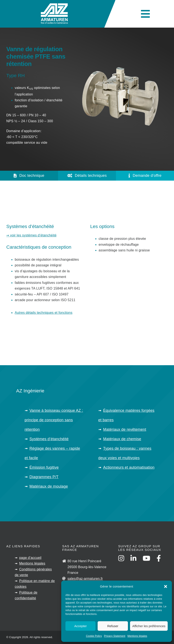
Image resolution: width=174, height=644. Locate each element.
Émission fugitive (44, 467)
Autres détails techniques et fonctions (44, 313)
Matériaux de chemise (122, 439)
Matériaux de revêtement (125, 429)
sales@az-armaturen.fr (85, 579)
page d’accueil (30, 558)
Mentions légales (137, 636)
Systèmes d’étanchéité (49, 439)
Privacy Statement (115, 636)
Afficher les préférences (149, 626)
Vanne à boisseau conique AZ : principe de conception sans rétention (54, 420)
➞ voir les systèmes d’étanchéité (31, 235)
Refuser (113, 626)
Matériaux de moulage (49, 486)
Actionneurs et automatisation (129, 467)
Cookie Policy (94, 636)
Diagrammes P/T (44, 477)
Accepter (80, 626)
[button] (166, 586)
